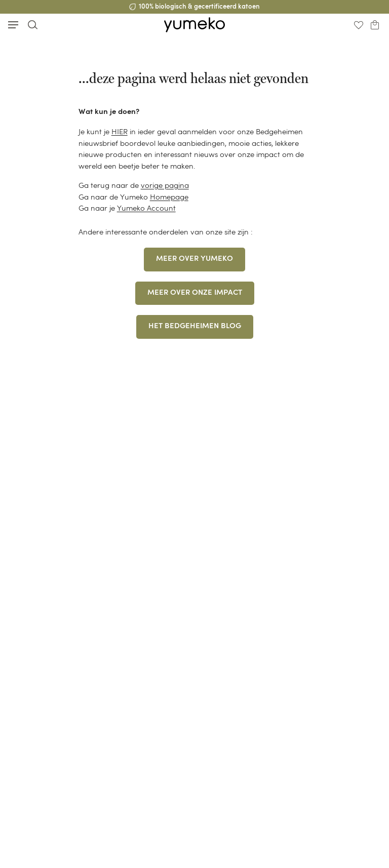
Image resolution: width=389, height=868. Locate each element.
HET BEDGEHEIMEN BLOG (195, 326)
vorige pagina (165, 185)
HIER (120, 131)
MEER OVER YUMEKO (194, 259)
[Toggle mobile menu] (13, 25)
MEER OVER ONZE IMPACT (195, 293)
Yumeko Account (146, 208)
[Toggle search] (32, 25)
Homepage (169, 197)
